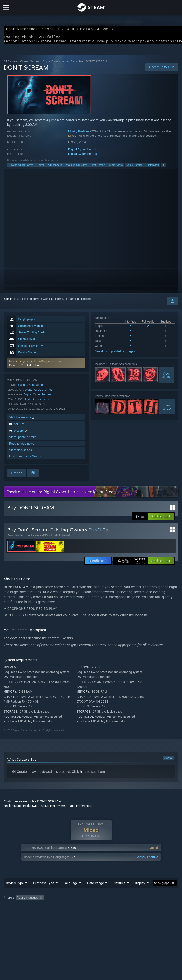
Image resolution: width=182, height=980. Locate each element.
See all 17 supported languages (115, 354)
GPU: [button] (57, 907)
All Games (10, 64)
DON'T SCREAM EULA (24, 368)
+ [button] (163, 168)
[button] (46, 366)
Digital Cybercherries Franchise (63, 64)
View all (168, 761)
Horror (40, 168)
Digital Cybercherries (83, 152)
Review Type (15, 886)
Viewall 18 (166, 378)
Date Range (96, 886)
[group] (91, 904)
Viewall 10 (167, 410)
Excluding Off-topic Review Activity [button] (75, 900)
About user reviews (53, 809)
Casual (23, 388)
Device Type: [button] (78, 907)
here (83, 774)
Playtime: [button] (112, 900)
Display (140, 886)
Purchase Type (44, 886)
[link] (130, 564)
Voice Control (134, 168)
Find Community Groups (25, 459)
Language (71, 886)
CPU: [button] (41, 907)
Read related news (22, 446)
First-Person (98, 168)
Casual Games (30, 64)
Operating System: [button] (16, 907)
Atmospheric (55, 168)
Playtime (119, 886)
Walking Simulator (77, 168)
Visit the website (22, 420)
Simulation (36, 388)
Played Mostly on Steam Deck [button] (146, 900)
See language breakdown (20, 809)
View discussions (20, 453)
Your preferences (81, 809)
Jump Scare (116, 168)
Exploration (152, 168)
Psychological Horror (21, 168)
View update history (23, 440)
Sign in (8, 302)
